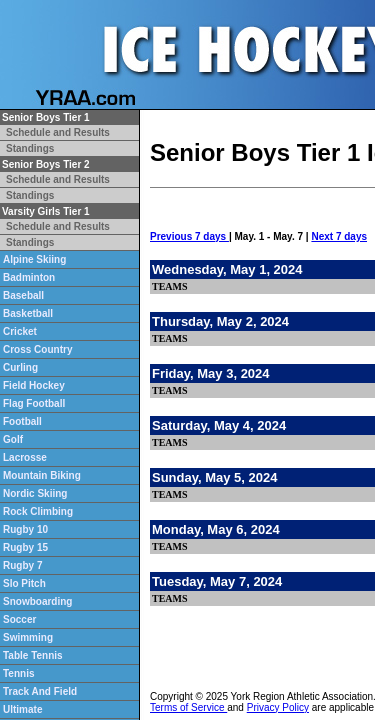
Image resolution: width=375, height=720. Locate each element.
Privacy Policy (278, 707)
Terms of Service (188, 707)
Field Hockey (34, 385)
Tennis (18, 673)
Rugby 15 (25, 547)
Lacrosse (25, 457)
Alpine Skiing (34, 259)
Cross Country (37, 349)
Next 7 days (339, 236)
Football (22, 421)
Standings (30, 148)
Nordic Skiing (35, 493)
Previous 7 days (189, 236)
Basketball (28, 313)
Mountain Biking (42, 475)
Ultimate (22, 709)
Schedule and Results (58, 132)
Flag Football (34, 403)
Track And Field (40, 691)
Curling (20, 367)
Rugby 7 (22, 565)
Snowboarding (37, 601)
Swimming (28, 637)
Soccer (19, 619)
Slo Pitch (24, 583)
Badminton (29, 277)
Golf (13, 439)
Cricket (20, 331)
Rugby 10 (25, 529)
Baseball (23, 295)
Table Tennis (33, 655)
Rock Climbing (38, 511)
